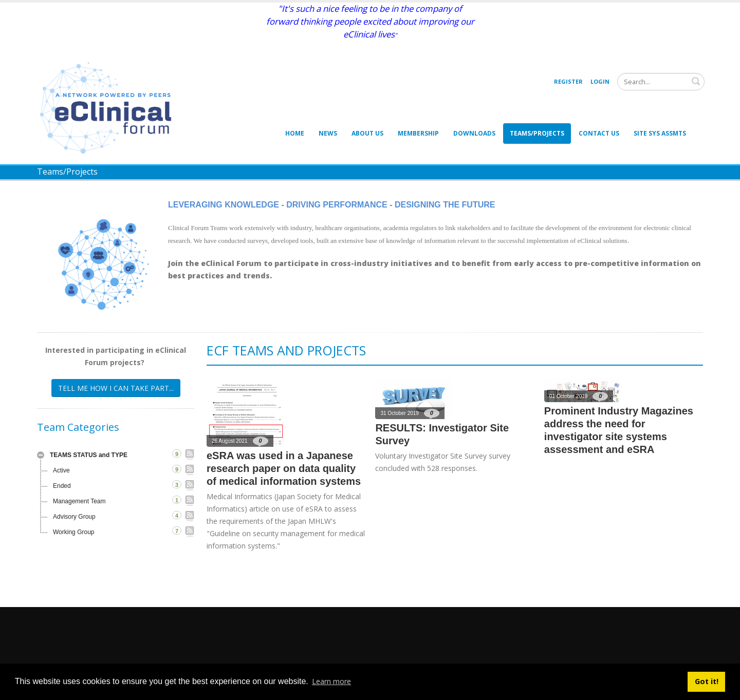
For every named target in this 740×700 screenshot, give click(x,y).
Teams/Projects (537, 133)
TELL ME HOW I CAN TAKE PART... (116, 388)
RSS (190, 455)
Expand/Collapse (41, 455)
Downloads (474, 133)
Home (295, 133)
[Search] (661, 82)
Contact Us (599, 133)
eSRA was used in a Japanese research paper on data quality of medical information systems (284, 468)
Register (568, 81)
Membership (418, 133)
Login (600, 81)
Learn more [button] (331, 681)
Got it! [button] (707, 681)
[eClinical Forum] (109, 107)
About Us (367, 133)
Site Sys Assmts (660, 133)
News (328, 133)
